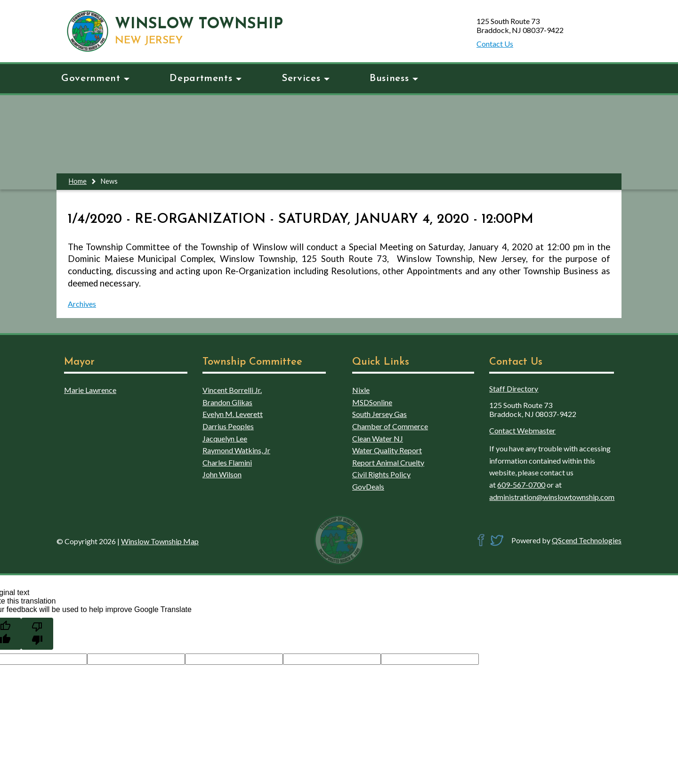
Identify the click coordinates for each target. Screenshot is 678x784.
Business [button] (394, 78)
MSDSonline (372, 402)
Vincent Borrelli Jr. (232, 390)
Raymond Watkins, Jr (236, 450)
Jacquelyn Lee (225, 438)
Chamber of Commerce (390, 426)
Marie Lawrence (90, 390)
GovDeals (368, 486)
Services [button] (306, 78)
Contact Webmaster (522, 430)
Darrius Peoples (228, 426)
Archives (82, 304)
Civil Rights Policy (381, 474)
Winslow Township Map (160, 541)
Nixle (361, 390)
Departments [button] (206, 78)
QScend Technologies (587, 540)
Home (78, 181)
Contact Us (495, 44)
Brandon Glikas (227, 402)
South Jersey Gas (379, 414)
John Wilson (222, 474)
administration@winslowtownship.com (552, 497)
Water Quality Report (387, 450)
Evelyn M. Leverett (233, 414)
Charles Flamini (227, 462)
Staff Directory (514, 388)
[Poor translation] (37, 634)
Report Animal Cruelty (388, 462)
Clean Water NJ (378, 438)
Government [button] (95, 78)
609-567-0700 (521, 485)
